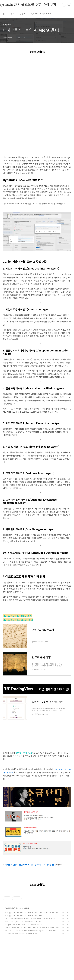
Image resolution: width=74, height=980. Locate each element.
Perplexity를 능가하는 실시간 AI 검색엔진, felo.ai (24, 958)
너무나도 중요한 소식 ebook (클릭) (18, 620)
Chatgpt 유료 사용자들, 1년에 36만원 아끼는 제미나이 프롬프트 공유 (30, 946)
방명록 (23, 14)
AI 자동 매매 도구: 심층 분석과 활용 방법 (20, 967)
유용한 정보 (10, 942)
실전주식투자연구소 (24, 753)
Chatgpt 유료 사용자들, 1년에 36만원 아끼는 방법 (24, 949)
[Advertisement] (37, 909)
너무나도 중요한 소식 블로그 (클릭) (17, 616)
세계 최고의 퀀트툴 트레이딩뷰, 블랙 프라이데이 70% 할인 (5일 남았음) (31, 961)
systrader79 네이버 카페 (41, 14)
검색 (64, 5)
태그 (12, 14)
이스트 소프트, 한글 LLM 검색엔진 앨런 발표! (22, 955)
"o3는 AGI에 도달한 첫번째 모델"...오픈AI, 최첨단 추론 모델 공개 (29, 952)
